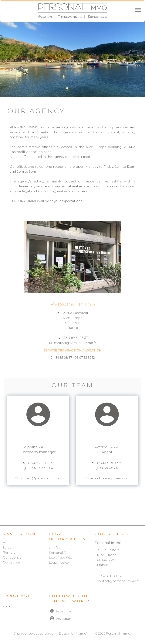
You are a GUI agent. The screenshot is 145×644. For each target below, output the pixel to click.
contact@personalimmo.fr (75, 343)
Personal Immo (72, 304)
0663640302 (109, 468)
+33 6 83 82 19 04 (41, 468)
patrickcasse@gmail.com (109, 478)
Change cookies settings (33, 634)
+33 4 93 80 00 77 (41, 463)
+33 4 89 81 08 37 (75, 338)
